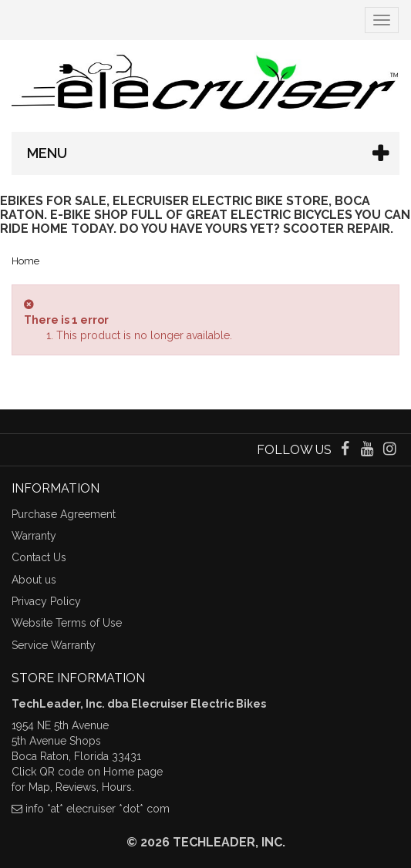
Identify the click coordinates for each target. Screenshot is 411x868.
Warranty (34, 536)
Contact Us (39, 557)
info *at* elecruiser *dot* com (98, 809)
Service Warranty (54, 645)
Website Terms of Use (67, 623)
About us (34, 580)
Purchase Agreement (64, 514)
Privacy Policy (46, 601)
